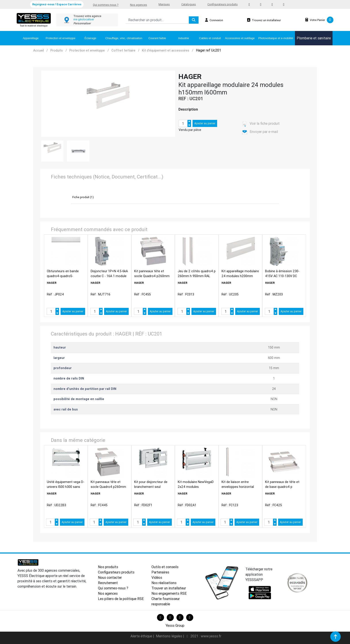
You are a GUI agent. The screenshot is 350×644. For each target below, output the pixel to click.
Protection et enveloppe (61, 38)
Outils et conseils (165, 567)
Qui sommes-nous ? (106, 5)
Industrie (184, 38)
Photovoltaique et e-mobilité (276, 38)
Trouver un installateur (169, 588)
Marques (164, 4)
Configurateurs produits (223, 4)
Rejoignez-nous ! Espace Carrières (57, 4)
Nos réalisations (164, 583)
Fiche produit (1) (83, 197)
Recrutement (108, 583)
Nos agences (139, 5)
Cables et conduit (210, 38)
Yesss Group (175, 625)
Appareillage (31, 38)
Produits (57, 50)
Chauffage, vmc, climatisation (124, 38)
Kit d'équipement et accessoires (166, 50)
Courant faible (157, 38)
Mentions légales (169, 636)
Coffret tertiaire (123, 50)
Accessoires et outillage (240, 38)
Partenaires (160, 572)
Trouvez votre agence (87, 16)
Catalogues (189, 4)
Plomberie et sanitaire (314, 38)
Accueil (38, 50)
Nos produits (108, 567)
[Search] (157, 20)
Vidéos (157, 577)
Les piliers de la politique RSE (121, 599)
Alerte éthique (142, 636)
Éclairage (90, 38)
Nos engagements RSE (169, 593)
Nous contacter (110, 577)
